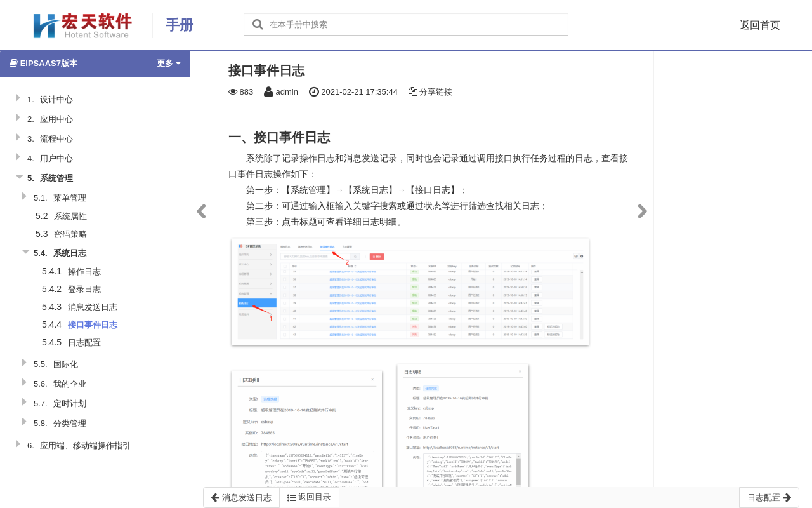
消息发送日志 (93, 307)
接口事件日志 (93, 325)
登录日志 (84, 289)
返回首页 (760, 25)
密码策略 (70, 234)
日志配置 (84, 343)
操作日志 (84, 271)
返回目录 (310, 497)
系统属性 (70, 216)
